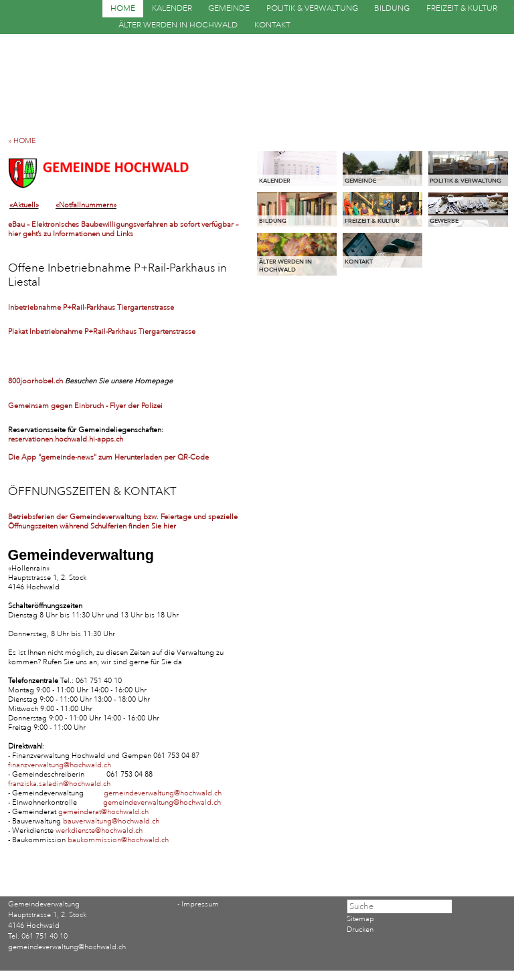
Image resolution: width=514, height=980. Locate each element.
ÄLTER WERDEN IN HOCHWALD (178, 25)
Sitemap (360, 919)
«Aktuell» (24, 205)
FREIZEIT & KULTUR (462, 8)
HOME (123, 8)
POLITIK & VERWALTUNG (312, 8)
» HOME (25, 141)
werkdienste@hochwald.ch (99, 831)
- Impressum (198, 904)
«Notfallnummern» (86, 205)
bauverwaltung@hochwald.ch (111, 821)
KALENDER (172, 8)
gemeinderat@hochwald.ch (103, 812)
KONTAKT (272, 25)
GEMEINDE (229, 8)
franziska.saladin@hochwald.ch (59, 784)
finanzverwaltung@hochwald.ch (60, 765)
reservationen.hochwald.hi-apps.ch (66, 439)
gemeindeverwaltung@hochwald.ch (163, 793)
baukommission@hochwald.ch (118, 840)
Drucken (360, 930)
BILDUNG (392, 8)
